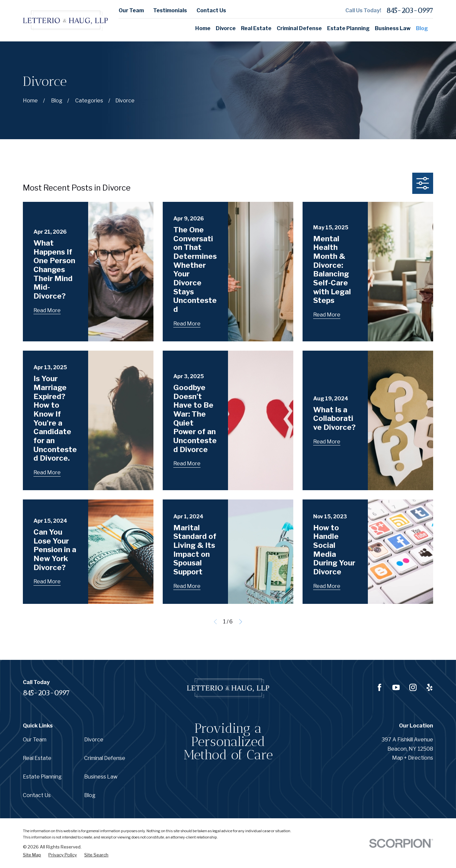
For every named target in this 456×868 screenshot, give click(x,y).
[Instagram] (413, 687)
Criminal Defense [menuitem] (299, 28)
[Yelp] (429, 687)
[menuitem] (32, 855)
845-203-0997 (410, 10)
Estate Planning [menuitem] (348, 28)
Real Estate (37, 758)
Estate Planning (42, 777)
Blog (90, 795)
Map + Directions (413, 758)
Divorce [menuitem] (226, 28)
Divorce (94, 740)
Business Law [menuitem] (393, 28)
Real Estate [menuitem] (256, 28)
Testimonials (170, 10)
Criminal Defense (105, 758)
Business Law (101, 777)
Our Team (131, 10)
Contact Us (211, 10)
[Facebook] (379, 687)
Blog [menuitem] (422, 28)
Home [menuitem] (203, 28)
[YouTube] (396, 687)
